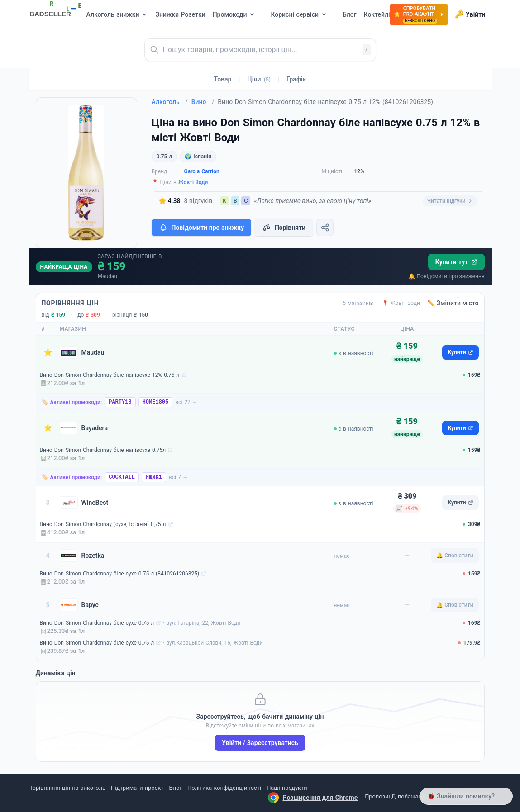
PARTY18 (120, 402)
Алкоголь (170, 102)
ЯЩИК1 (154, 477)
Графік (296, 79)
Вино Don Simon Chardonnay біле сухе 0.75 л (97, 623)
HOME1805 (156, 402)
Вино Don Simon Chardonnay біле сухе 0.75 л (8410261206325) (120, 574)
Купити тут (456, 262)
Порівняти (284, 228)
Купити (460, 352)
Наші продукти (287, 788)
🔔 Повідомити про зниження (446, 276)
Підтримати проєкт (137, 788)
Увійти (470, 14)
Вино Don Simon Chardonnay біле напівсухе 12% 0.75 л (110, 375)
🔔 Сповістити (455, 556)
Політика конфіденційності (224, 788)
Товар (223, 79)
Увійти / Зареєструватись (260, 743)
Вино (203, 102)
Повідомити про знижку (201, 228)
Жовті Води (193, 182)
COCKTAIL (122, 477)
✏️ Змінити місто (453, 303)
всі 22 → (186, 402)
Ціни (259, 79)
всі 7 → (179, 477)
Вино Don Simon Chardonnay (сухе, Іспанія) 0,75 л (103, 524)
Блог (176, 788)
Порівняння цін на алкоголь (67, 788)
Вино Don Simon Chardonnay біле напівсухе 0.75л (103, 450)
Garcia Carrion (202, 171)
